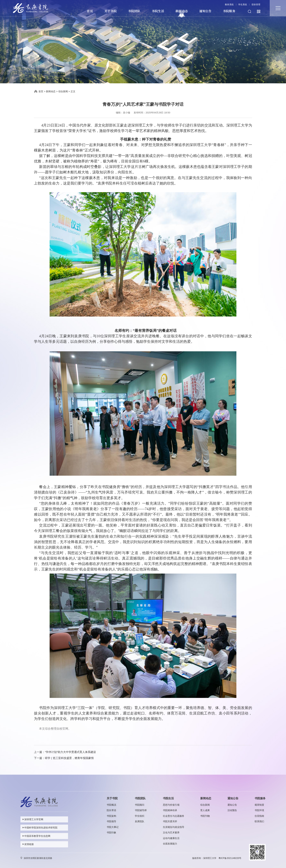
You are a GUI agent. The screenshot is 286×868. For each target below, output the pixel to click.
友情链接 (28, 844)
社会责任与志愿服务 (174, 816)
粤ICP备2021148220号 (230, 858)
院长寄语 (111, 810)
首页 (90, 11)
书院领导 (111, 821)
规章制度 (259, 805)
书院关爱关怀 (170, 821)
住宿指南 (259, 816)
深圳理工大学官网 (33, 819)
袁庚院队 (140, 821)
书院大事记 (113, 827)
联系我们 (259, 821)
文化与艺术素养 (171, 833)
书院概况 (111, 805)
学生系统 (243, 5)
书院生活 (158, 11)
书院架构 (111, 816)
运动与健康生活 (171, 838)
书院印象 (111, 833)
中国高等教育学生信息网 (36, 836)
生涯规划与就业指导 (174, 827)
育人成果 (205, 810)
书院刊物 (205, 816)
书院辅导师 (141, 810)
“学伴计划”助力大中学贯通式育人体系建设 (70, 752)
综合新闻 (63, 91)
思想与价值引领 (171, 805)
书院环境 (259, 810)
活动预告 (232, 810)
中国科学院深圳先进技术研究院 (40, 828)
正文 (73, 91)
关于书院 (110, 11)
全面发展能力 (170, 844)
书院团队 (134, 11)
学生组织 (140, 816)
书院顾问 (140, 805)
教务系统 (229, 5)
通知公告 (205, 11)
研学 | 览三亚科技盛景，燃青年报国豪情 (69, 758)
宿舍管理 (256, 5)
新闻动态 (181, 11)
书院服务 (229, 11)
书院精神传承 (170, 810)
